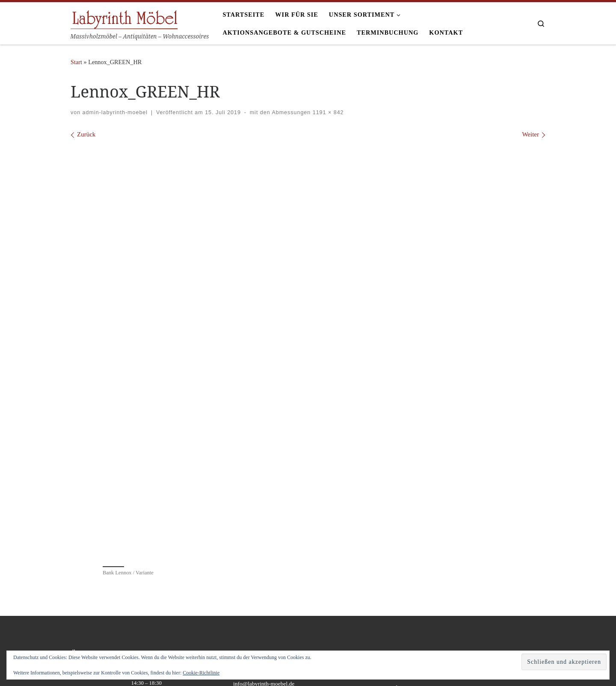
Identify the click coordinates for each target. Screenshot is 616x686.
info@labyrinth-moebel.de (264, 563)
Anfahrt (405, 554)
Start (76, 62)
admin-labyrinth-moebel (115, 112)
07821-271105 (250, 554)
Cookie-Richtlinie (201, 673)
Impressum (409, 567)
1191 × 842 (327, 112)
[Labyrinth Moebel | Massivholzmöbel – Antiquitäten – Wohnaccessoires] (124, 18)
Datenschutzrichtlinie (420, 579)
